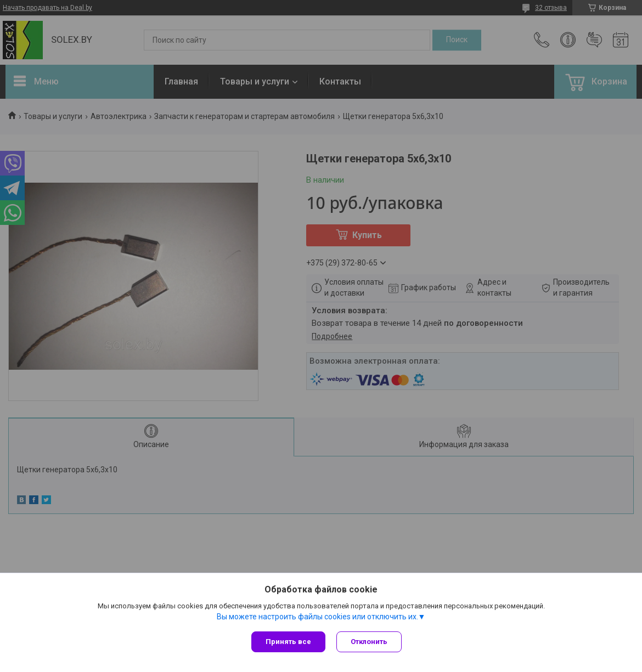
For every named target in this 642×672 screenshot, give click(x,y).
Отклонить (369, 642)
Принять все (288, 642)
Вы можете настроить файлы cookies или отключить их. (317, 617)
